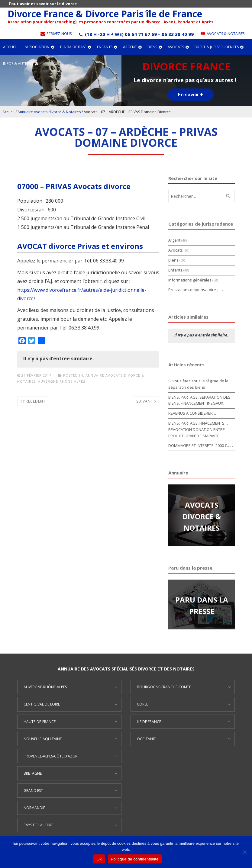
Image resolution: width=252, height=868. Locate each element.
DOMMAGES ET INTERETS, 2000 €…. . (201, 445)
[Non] (244, 852)
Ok (99, 859)
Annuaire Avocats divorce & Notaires (49, 112)
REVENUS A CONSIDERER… (192, 413)
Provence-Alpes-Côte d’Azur (50, 756)
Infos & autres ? (20, 64)
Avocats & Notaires (222, 34)
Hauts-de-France (40, 722)
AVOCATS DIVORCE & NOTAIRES (202, 516)
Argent (132, 47)
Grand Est (33, 791)
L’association (39, 47)
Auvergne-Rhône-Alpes (62, 381)
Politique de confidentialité (135, 859)
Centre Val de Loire (42, 704)
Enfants (107, 47)
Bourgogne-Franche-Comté (164, 687)
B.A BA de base (76, 47)
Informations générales (190, 280)
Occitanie (146, 739)
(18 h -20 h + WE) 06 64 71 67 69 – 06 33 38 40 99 (136, 34)
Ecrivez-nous (56, 34)
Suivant (146, 401)
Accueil (10, 47)
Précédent (33, 401)
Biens (155, 47)
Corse (142, 704)
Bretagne (33, 773)
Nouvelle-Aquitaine (43, 739)
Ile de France (149, 722)
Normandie (34, 808)
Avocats (178, 47)
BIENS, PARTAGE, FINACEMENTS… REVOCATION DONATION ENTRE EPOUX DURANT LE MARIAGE (198, 429)
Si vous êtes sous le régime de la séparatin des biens (198, 384)
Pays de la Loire (38, 825)
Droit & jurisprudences (219, 47)
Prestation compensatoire (192, 290)
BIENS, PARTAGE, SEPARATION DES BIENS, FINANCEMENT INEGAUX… (199, 400)
